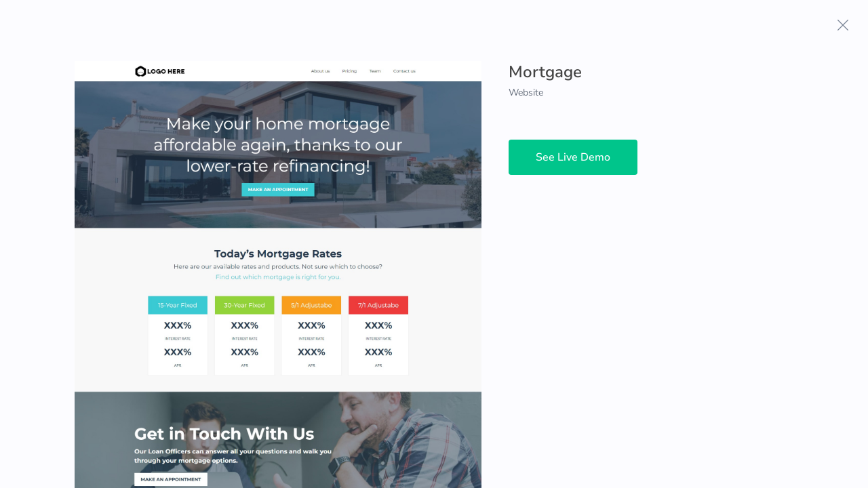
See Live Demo (573, 157)
